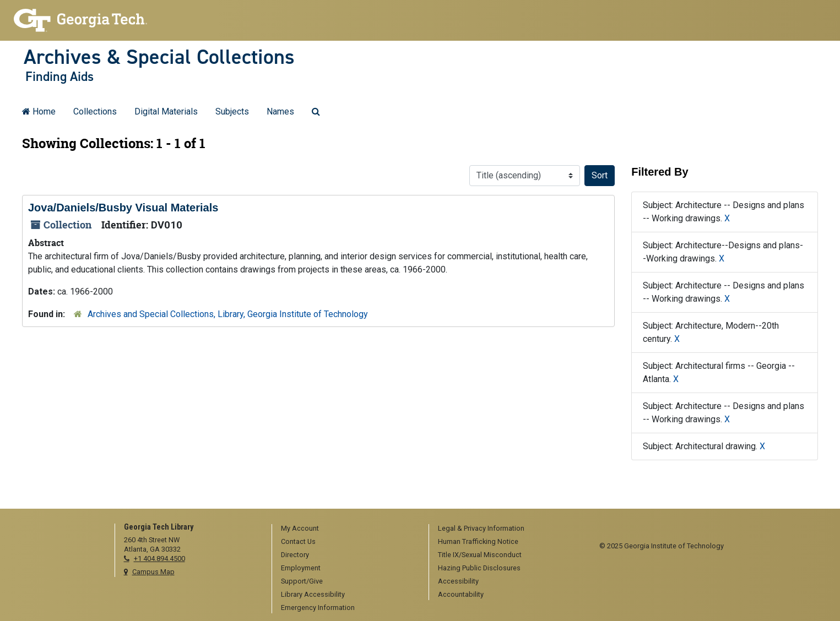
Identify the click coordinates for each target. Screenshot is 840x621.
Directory (295, 555)
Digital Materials (166, 111)
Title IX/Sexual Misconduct (480, 555)
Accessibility (458, 581)
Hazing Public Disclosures (479, 568)
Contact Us (298, 541)
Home (39, 111)
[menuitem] (346, 529)
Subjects (232, 111)
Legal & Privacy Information (481, 528)
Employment (301, 568)
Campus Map (153, 572)
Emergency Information (318, 608)
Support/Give (302, 581)
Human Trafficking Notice (478, 541)
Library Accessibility (313, 594)
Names (280, 111)
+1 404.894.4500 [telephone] (159, 559)
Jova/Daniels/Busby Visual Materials (123, 208)
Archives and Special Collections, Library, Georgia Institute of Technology (228, 314)
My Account (300, 528)
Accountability (461, 594)
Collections (95, 111)
